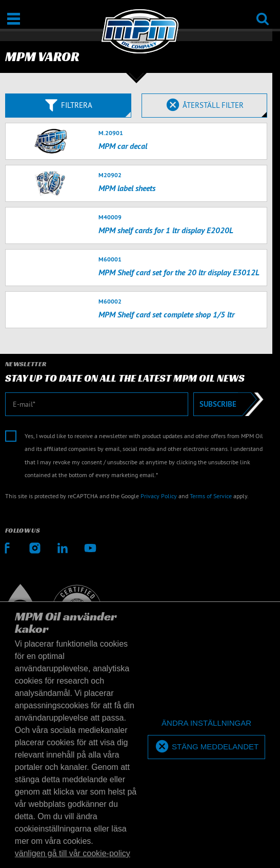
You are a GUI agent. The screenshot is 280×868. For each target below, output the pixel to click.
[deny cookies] (206, 723)
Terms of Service (211, 496)
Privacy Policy (159, 496)
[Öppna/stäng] (14, 19)
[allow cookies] (206, 747)
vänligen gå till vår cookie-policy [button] (73, 853)
